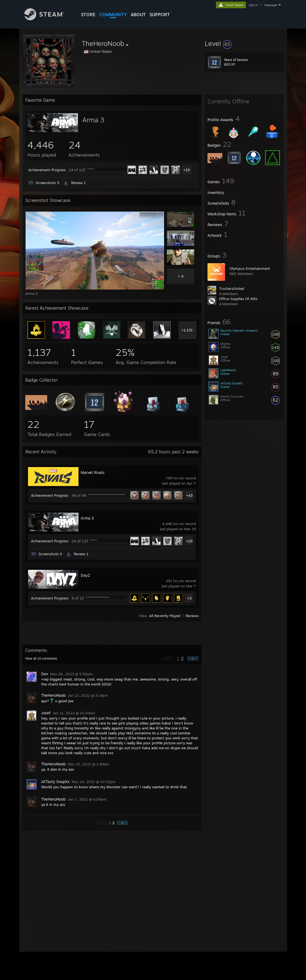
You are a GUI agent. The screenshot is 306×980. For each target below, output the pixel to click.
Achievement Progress (47, 170)
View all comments (41, 659)
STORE (88, 15)
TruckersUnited (232, 288)
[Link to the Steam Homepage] (48, 19)
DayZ (85, 575)
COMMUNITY (113, 15)
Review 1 (78, 183)
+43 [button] (189, 495)
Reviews (192, 616)
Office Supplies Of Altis (238, 299)
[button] (244, 43)
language (271, 5)
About (138, 15)
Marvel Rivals (93, 472)
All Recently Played (165, 616)
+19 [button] (186, 170)
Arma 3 (93, 120)
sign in (253, 5)
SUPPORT (160, 15)
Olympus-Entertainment (250, 268)
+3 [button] (189, 598)
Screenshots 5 (47, 183)
